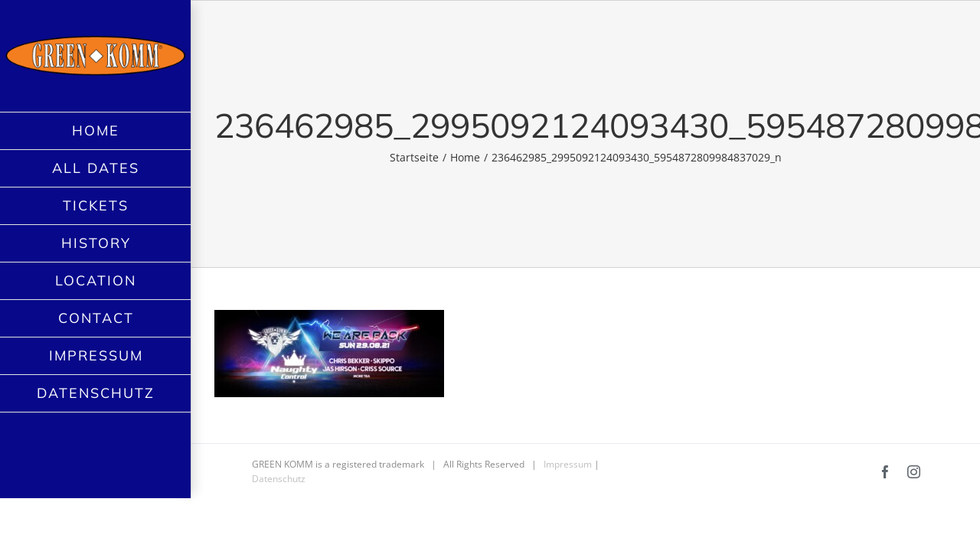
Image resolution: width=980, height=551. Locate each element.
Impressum (568, 464)
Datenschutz (279, 479)
